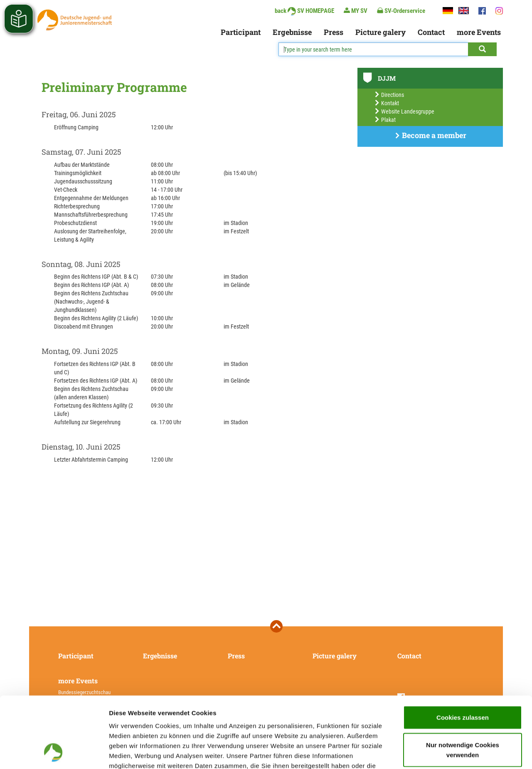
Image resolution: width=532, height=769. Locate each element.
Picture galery (381, 32)
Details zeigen (442, 753)
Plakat (385, 120)
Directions (389, 95)
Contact (431, 32)
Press (334, 32)
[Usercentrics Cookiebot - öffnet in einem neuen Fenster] (54, 753)
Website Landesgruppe (404, 111)
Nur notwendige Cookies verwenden (463, 683)
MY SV (356, 11)
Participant (241, 32)
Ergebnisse (292, 32)
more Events (479, 32)
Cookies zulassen (463, 651)
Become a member (430, 135)
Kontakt (387, 103)
